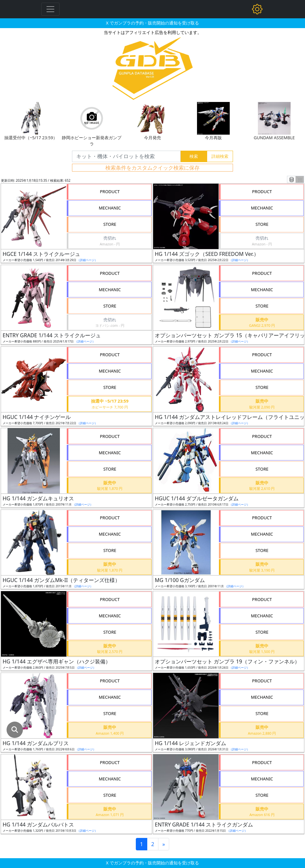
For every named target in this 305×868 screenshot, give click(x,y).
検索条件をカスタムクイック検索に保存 (152, 168)
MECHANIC (110, 208)
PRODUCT (110, 192)
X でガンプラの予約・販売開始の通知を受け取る (152, 23)
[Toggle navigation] (50, 9)
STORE (110, 224)
